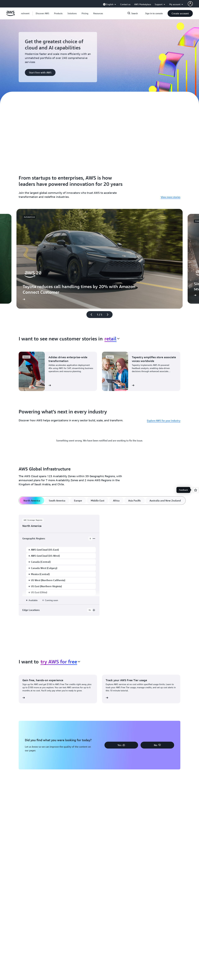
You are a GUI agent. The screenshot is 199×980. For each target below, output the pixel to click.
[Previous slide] (90, 315)
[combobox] (112, 339)
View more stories (171, 197)
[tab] (32, 501)
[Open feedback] (196, 490)
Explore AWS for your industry (164, 421)
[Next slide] (109, 315)
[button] (42, 13)
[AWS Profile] (190, 4)
